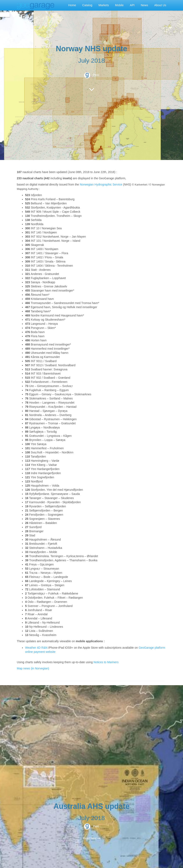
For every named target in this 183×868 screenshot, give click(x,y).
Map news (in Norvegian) (33, 668)
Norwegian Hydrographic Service (101, 184)
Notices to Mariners (106, 662)
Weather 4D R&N (36, 648)
